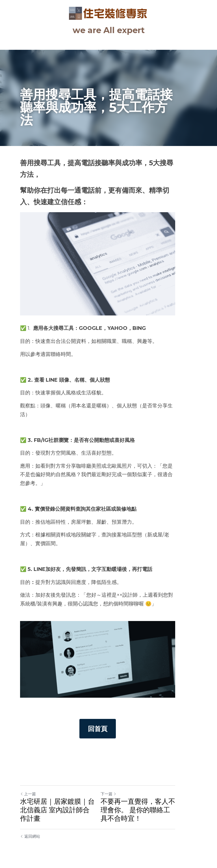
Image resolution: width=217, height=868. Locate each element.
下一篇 (119, 791)
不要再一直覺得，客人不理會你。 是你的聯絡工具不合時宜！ (153, 807)
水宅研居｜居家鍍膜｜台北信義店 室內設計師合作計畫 (62, 803)
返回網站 (30, 834)
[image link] (108, 13)
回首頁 (108, 726)
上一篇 (28, 791)
